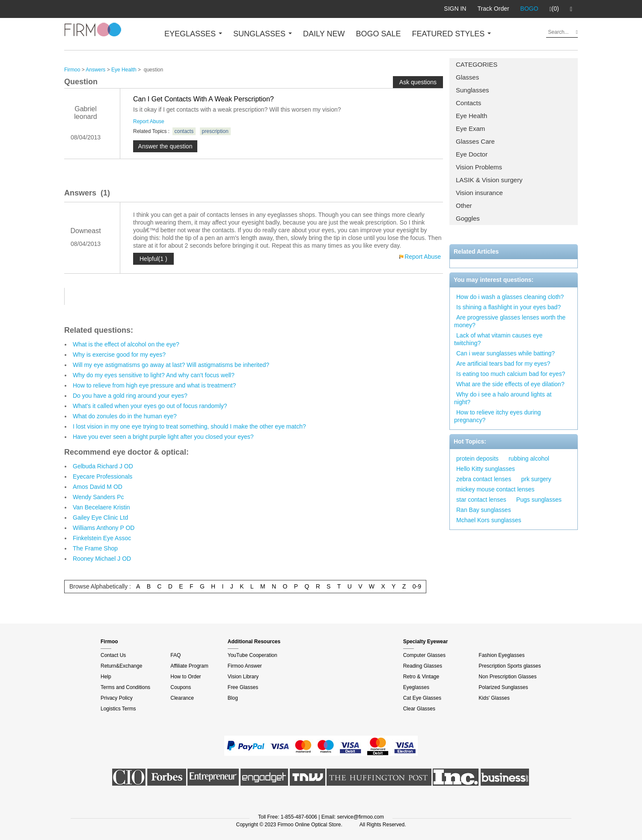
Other (464, 206)
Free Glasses (243, 687)
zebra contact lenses (484, 479)
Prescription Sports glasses (510, 666)
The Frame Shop (95, 548)
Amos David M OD (98, 487)
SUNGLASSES (263, 34)
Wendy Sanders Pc (98, 497)
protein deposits (477, 458)
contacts (184, 131)
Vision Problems (479, 167)
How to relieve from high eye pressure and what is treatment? (154, 385)
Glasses (467, 77)
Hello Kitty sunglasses (486, 469)
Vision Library (243, 677)
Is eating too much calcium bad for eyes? (511, 374)
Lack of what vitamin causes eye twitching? (498, 339)
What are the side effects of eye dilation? (510, 384)
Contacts (468, 103)
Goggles (468, 218)
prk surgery (536, 479)
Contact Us (113, 655)
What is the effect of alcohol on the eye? (126, 344)
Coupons (181, 687)
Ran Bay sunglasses (484, 510)
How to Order (186, 677)
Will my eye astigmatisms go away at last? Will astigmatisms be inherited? (171, 365)
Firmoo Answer (245, 666)
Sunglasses (473, 90)
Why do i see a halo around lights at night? (503, 398)
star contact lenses (481, 500)
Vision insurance (479, 193)
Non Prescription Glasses (507, 677)
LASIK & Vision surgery (489, 180)
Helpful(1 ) (153, 259)
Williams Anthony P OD (104, 528)
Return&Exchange (121, 666)
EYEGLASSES (193, 34)
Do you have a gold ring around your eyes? (130, 396)
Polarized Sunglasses (503, 687)
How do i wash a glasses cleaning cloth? (510, 297)
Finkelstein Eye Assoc (102, 538)
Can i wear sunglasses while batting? (505, 353)
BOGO (529, 9)
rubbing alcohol (529, 458)
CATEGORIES (477, 64)
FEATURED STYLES (452, 34)
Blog (233, 698)
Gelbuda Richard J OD (103, 466)
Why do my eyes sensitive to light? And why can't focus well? (154, 375)
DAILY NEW (324, 34)
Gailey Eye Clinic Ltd (100, 518)
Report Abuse (149, 121)
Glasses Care (475, 141)
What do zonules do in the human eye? (125, 416)
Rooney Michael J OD (102, 559)
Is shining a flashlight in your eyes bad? (508, 307)
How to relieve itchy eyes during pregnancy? (498, 416)
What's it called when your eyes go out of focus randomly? (150, 406)
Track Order (493, 9)
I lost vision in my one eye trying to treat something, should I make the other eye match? (189, 426)
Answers (95, 70)
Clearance (182, 698)
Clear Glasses (419, 709)
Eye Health (471, 116)
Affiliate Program (189, 666)
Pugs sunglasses (539, 500)
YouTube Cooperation (253, 655)
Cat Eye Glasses (422, 698)
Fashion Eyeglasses (501, 655)
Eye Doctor (472, 154)
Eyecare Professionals (103, 476)
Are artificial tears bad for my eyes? (503, 364)
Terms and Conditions (125, 687)
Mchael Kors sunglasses (489, 520)
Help (106, 677)
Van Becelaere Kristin (101, 507)
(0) (554, 9)
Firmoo (72, 70)
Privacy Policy (117, 698)
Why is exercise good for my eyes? (119, 355)
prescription (215, 131)
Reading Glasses (423, 666)
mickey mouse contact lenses (495, 489)
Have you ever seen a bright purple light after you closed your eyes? (163, 437)
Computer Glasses (424, 655)
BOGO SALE (378, 34)
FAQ (175, 655)
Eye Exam (470, 129)
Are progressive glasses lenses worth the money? (510, 321)
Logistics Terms (118, 709)
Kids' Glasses (494, 698)
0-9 (417, 586)
